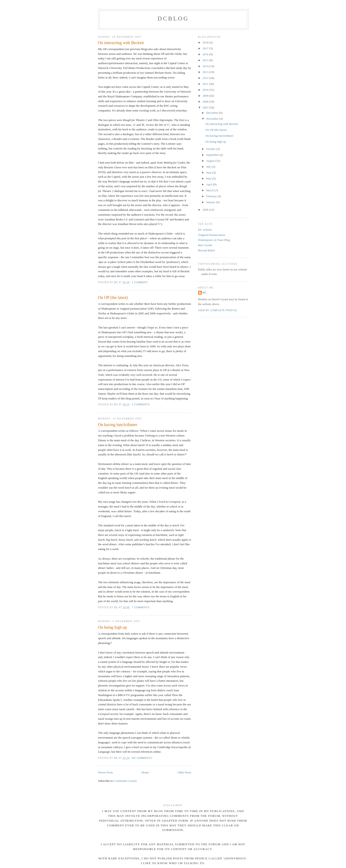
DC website (205, 230)
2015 (206, 60)
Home (145, 772)
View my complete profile (218, 310)
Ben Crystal (205, 245)
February (212, 196)
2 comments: (141, 405)
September (213, 155)
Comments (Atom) (125, 781)
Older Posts (184, 772)
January (211, 202)
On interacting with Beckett (121, 43)
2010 (206, 90)
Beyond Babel (207, 250)
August (211, 161)
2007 (206, 107)
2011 (206, 84)
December (213, 113)
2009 (206, 96)
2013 (206, 72)
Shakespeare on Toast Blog (214, 240)
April (210, 184)
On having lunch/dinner (118, 425)
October (211, 149)
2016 (206, 54)
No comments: (143, 758)
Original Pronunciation (212, 235)
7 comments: (141, 607)
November (213, 119)
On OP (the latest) (113, 298)
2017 (206, 48)
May (209, 178)
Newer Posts (106, 772)
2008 (206, 102)
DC (205, 293)
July (209, 167)
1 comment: (140, 282)
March (210, 190)
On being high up (113, 627)
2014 (206, 66)
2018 (206, 42)
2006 (206, 210)
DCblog (173, 19)
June (209, 173)
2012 (206, 78)
